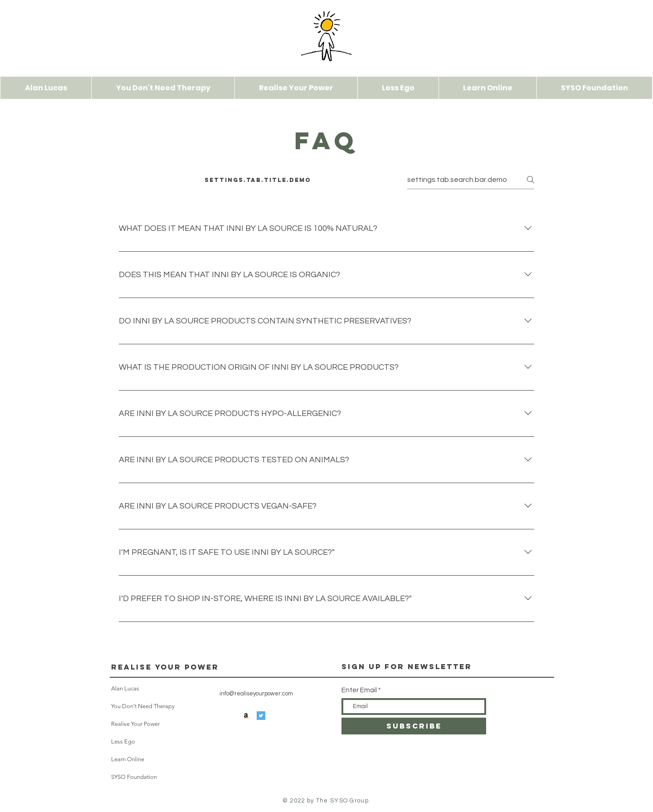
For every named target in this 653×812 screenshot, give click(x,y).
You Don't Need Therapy (134, 706)
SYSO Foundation (134, 777)
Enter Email (359, 690)
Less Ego (123, 741)
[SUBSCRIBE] (414, 726)
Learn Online (128, 759)
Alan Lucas (125, 688)
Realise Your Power (165, 667)
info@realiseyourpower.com (256, 694)
